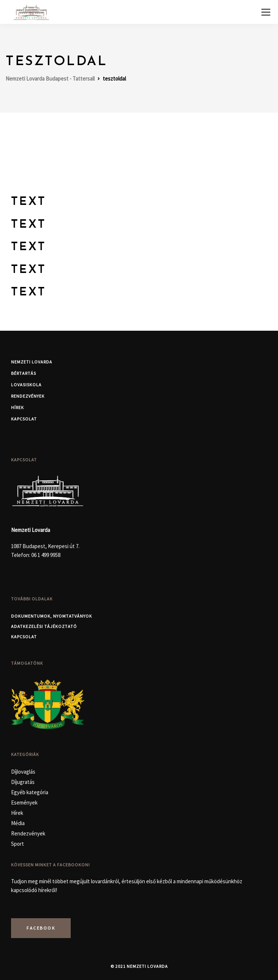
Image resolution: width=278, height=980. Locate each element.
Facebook (41, 928)
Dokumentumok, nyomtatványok (52, 616)
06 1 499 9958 (46, 555)
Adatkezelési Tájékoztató (44, 626)
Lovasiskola (26, 385)
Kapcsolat (24, 419)
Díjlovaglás (23, 772)
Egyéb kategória (30, 792)
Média (18, 823)
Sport (17, 844)
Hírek (17, 407)
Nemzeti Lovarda (32, 362)
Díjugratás (23, 782)
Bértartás (24, 373)
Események (24, 803)
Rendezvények (28, 396)
